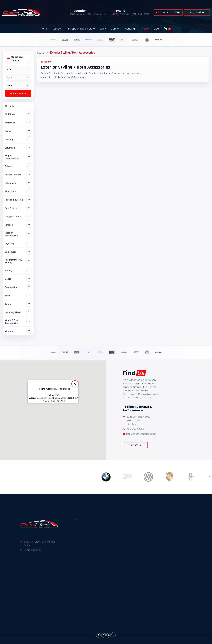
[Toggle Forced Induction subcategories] (29, 200)
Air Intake (10, 123)
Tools (8, 304)
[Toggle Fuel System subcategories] (29, 208)
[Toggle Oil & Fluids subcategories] (29, 252)
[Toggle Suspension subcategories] (29, 287)
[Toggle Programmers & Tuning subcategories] (29, 261)
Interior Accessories (12, 234)
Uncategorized (13, 312)
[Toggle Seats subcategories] (29, 279)
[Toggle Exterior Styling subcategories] (29, 175)
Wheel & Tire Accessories (12, 321)
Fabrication (11, 183)
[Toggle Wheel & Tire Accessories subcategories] (29, 321)
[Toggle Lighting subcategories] (29, 243)
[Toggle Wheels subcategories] (29, 331)
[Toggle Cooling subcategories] (29, 139)
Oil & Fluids (11, 252)
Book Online (197, 12)
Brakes (9, 131)
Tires (8, 295)
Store (146, 29)
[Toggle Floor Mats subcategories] (29, 191)
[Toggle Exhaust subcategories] (29, 166)
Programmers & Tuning (13, 261)
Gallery (115, 29)
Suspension (11, 287)
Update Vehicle (18, 93)
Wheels (9, 331)
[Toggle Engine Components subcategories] (29, 157)
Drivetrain (10, 148)
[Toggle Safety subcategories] (29, 270)
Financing (129, 29)
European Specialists (80, 29)
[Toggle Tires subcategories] (29, 296)
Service (57, 29)
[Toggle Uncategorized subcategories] (29, 312)
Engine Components (12, 157)
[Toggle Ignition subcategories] (29, 225)
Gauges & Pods (13, 216)
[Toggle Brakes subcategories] (29, 131)
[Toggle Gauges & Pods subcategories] (29, 216)
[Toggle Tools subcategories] (29, 304)
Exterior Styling (13, 174)
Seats (8, 279)
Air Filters (10, 114)
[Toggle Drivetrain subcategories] (29, 148)
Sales (103, 29)
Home (44, 29)
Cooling (9, 139)
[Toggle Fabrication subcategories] (29, 183)
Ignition (9, 225)
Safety (8, 270)
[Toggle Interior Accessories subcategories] (29, 234)
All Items (10, 106)
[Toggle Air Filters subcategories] (29, 114)
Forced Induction (14, 200)
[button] (53, 407)
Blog (156, 29)
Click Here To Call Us (168, 12)
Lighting (9, 243)
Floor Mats (10, 191)
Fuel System (11, 208)
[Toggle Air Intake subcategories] (29, 122)
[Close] (75, 384)
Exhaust (9, 166)
